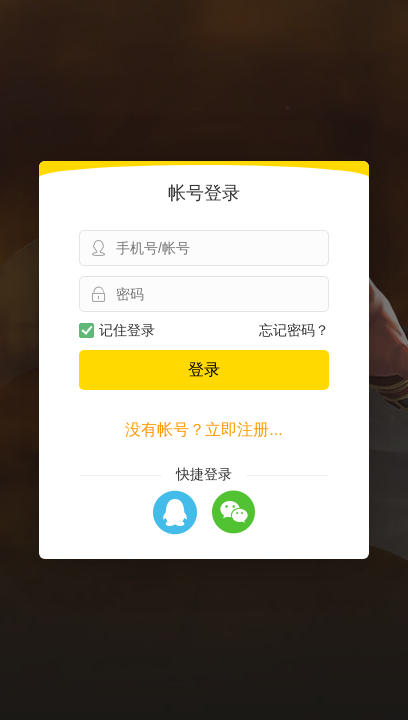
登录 (204, 369)
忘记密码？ (294, 330)
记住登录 (117, 330)
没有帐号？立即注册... (203, 429)
